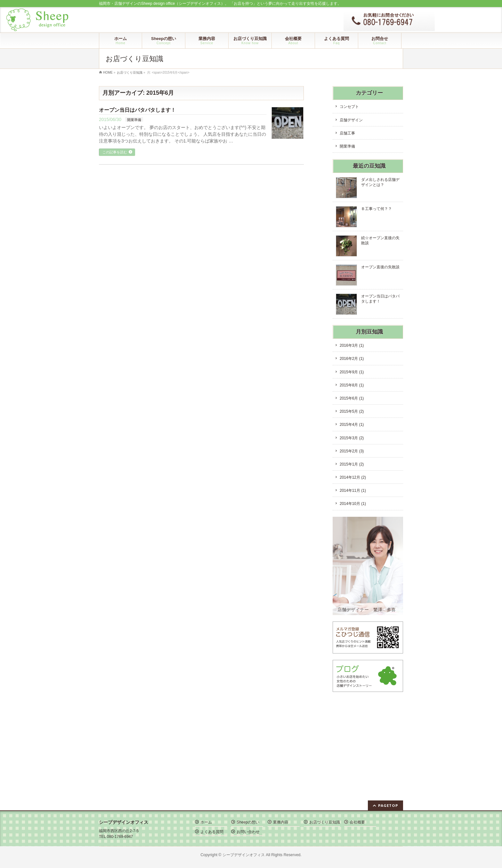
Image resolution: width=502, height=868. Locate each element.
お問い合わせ (248, 832)
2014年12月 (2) (353, 477)
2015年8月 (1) (352, 385)
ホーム (206, 822)
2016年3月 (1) (352, 345)
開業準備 (134, 120)
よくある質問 (212, 832)
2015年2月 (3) (352, 451)
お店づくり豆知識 (325, 822)
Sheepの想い (248, 822)
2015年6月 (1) (352, 398)
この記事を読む (115, 152)
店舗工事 (347, 133)
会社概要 (357, 822)
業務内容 (281, 822)
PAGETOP (388, 805)
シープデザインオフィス (244, 855)
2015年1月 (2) (352, 464)
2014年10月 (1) (353, 504)
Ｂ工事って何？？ (376, 209)
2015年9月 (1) (352, 372)
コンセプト (349, 107)
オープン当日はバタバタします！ (137, 110)
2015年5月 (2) (352, 411)
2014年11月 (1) (353, 491)
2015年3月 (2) (352, 438)
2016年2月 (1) (352, 359)
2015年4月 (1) (352, 425)
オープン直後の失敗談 (380, 267)
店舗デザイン (351, 120)
